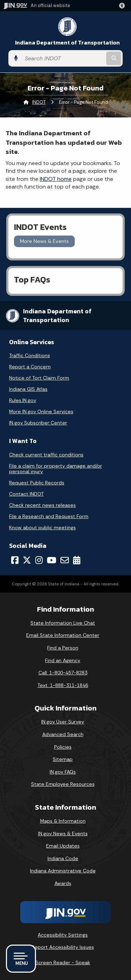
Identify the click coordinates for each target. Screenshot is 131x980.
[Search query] (63, 58)
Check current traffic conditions (46, 455)
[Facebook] (15, 560)
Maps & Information (63, 821)
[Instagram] (39, 560)
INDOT (39, 102)
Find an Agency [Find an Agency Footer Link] (63, 660)
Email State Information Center (63, 635)
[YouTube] (52, 560)
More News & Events (44, 241)
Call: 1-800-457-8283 (63, 673)
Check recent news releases (42, 505)
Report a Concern (30, 367)
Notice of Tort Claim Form (39, 378)
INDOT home (56, 179)
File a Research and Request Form (49, 516)
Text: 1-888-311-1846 (63, 685)
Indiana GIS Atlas (28, 389)
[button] (123, 6)
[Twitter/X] (27, 560)
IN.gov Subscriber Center (38, 423)
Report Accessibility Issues (63, 947)
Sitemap (63, 759)
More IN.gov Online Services (41, 411)
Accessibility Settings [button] (63, 935)
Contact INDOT (26, 494)
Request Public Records (37, 483)
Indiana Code (63, 858)
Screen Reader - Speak (63, 962)
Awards (63, 883)
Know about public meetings (42, 528)
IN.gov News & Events (63, 833)
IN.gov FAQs (63, 772)
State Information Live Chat (63, 623)
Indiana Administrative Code (63, 871)
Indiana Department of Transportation (67, 43)
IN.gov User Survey (63, 722)
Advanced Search (63, 734)
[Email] (65, 560)
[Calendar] (77, 560)
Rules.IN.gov (23, 400)
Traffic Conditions (30, 355)
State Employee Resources (63, 784)
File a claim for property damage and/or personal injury (56, 469)
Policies (63, 747)
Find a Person (63, 648)
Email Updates (63, 846)
